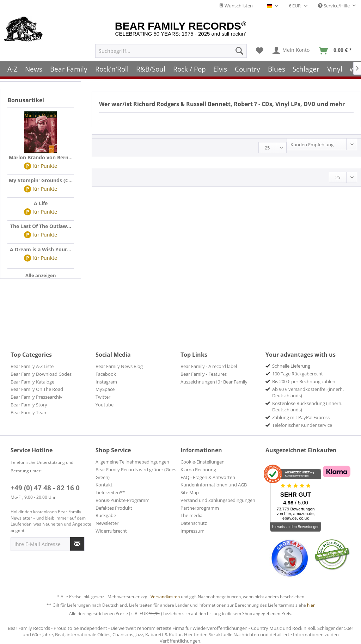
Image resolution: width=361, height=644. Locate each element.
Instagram (106, 382)
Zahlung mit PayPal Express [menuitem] (301, 417)
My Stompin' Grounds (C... (41, 180)
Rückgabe (106, 515)
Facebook (106, 374)
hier (311, 605)
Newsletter (107, 523)
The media (191, 515)
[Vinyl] (335, 68)
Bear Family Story (29, 405)
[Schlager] (306, 68)
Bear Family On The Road (37, 389)
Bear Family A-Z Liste (32, 366)
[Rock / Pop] (189, 68)
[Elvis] (221, 68)
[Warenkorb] (337, 50)
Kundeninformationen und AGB (214, 485)
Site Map (190, 492)
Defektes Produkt (114, 508)
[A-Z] (13, 68)
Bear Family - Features (204, 374)
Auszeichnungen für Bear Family (214, 382)
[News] (34, 68)
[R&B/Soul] (151, 68)
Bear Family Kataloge (32, 382)
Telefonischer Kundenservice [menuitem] (302, 425)
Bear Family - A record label (209, 366)
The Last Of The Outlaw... (41, 226)
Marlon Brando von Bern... (41, 157)
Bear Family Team (29, 412)
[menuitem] (171, 50)
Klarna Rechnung (198, 470)
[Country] (247, 68)
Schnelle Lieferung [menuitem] (291, 366)
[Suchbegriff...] (171, 50)
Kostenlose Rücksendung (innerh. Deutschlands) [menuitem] (307, 406)
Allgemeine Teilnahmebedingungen (132, 462)
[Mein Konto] (291, 50)
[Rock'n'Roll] (112, 68)
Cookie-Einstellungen (203, 462)
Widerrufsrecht (111, 531)
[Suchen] (239, 50)
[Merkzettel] (260, 50)
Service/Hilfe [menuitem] (334, 6)
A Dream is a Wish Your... (41, 249)
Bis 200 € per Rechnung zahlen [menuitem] (304, 381)
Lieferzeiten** (110, 492)
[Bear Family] (69, 68)
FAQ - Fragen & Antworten (208, 477)
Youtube (105, 405)
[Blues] (277, 68)
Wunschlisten (236, 6)
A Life (41, 203)
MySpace (105, 389)
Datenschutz (194, 523)
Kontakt (104, 485)
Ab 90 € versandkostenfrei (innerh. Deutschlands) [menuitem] (308, 392)
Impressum (192, 531)
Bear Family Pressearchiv (36, 397)
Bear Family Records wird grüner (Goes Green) (136, 473)
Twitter (103, 397)
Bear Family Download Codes (41, 374)
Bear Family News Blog (119, 366)
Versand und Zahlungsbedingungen (218, 500)
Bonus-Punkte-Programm (123, 500)
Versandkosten (165, 597)
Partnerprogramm (200, 508)
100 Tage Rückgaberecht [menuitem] (298, 374)
